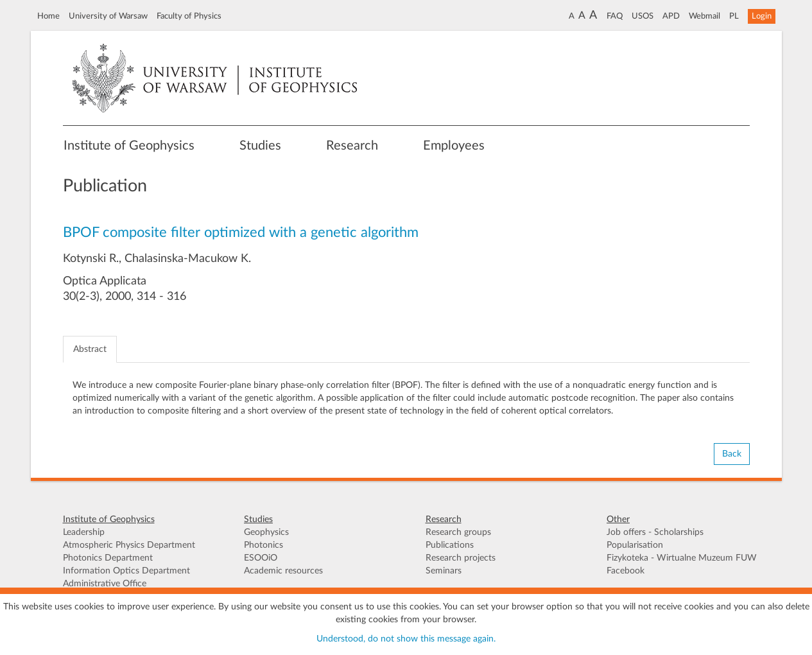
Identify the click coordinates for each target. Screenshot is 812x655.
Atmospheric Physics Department (129, 545)
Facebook (626, 571)
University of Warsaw (108, 16)
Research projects (461, 558)
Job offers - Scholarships (655, 532)
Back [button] (732, 454)
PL (734, 16)
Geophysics (266, 532)
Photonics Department (108, 558)
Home (48, 16)
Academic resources (283, 571)
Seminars (444, 571)
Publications (450, 545)
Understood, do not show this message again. (406, 639)
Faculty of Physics (189, 16)
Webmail (704, 16)
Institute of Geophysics (129, 146)
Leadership (84, 532)
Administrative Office (105, 584)
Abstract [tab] (90, 349)
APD (671, 16)
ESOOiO (261, 558)
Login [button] (762, 16)
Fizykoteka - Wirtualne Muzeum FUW (682, 558)
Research (352, 146)
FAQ (615, 16)
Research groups (458, 532)
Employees (454, 146)
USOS (643, 16)
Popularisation (635, 545)
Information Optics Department (126, 571)
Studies (260, 146)
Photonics (263, 545)
